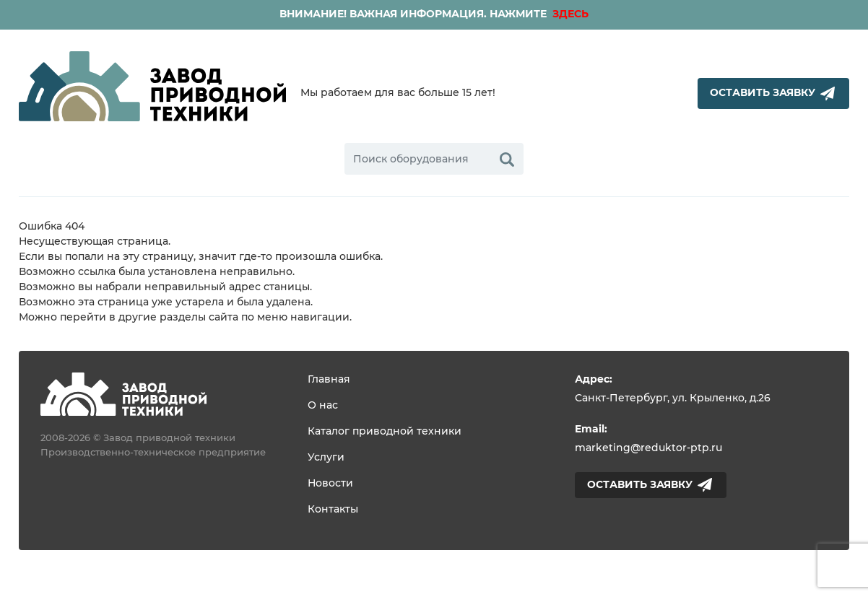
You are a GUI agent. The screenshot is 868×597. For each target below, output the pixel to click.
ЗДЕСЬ (569, 14)
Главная (329, 380)
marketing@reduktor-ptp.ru (648, 448)
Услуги (326, 458)
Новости (330, 484)
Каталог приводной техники (385, 432)
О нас (323, 406)
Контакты (333, 510)
